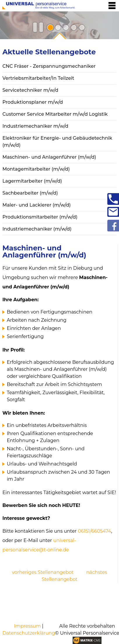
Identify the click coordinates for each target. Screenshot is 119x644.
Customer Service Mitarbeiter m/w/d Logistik (55, 114)
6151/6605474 (96, 531)
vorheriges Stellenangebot (43, 572)
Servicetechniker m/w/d (30, 90)
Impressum (27, 626)
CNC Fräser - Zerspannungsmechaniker (49, 66)
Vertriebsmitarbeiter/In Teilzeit (38, 78)
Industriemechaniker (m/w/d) (37, 229)
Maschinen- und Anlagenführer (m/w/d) (49, 157)
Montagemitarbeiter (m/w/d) (36, 169)
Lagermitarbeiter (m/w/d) (32, 181)
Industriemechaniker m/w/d (35, 126)
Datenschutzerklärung (29, 633)
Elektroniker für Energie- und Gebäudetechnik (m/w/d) (57, 142)
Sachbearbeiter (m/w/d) (30, 193)
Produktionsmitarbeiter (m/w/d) (40, 217)
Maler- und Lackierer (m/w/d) (36, 205)
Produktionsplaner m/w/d (33, 102)
